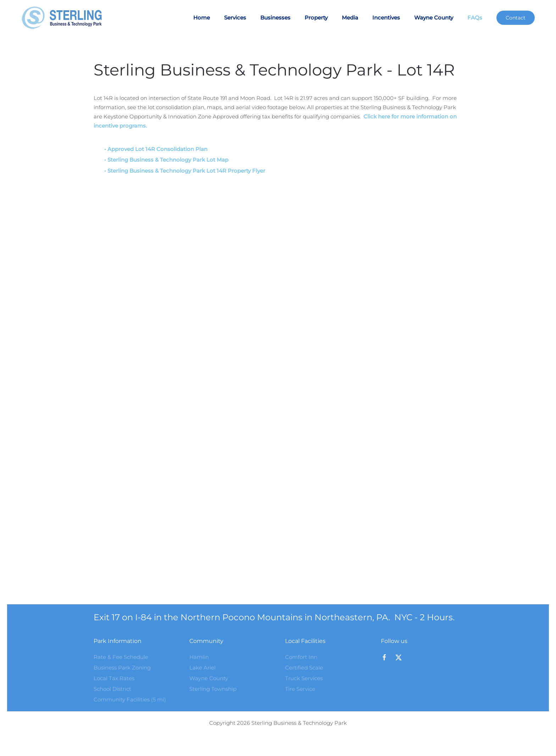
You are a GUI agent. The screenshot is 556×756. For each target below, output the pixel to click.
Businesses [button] (275, 18)
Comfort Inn (301, 657)
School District (112, 689)
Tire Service (300, 689)
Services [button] (235, 18)
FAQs (475, 18)
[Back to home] (65, 18)
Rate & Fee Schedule (121, 657)
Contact (516, 18)
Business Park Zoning (122, 668)
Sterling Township (213, 689)
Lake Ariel (202, 668)
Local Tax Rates (114, 678)
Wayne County (434, 18)
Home (202, 18)
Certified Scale (304, 668)
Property (316, 18)
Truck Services (304, 678)
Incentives (386, 18)
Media (350, 18)
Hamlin (199, 657)
